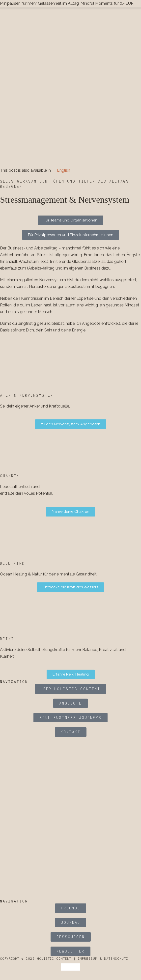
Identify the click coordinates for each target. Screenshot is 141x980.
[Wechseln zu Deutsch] (66, 967)
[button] (70, 8)
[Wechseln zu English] (61, 170)
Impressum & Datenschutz (103, 958)
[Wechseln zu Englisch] (75, 967)
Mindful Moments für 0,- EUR (107, 3)
